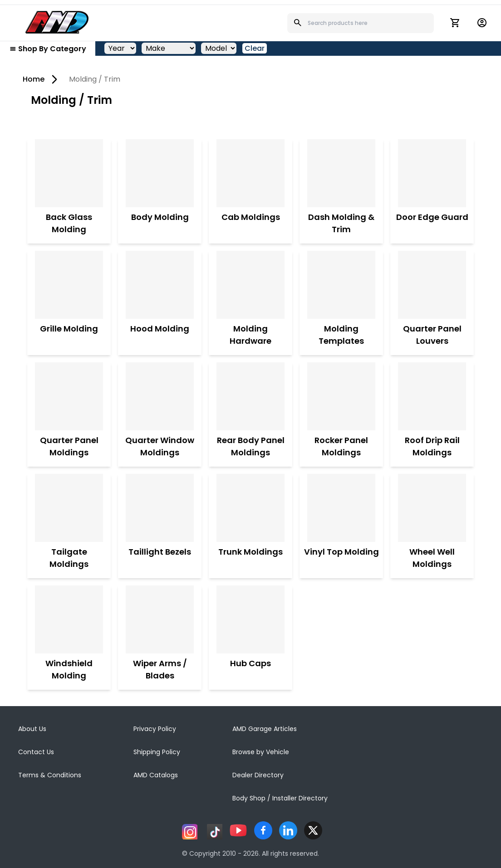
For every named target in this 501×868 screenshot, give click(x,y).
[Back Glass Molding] (69, 173)
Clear (255, 48)
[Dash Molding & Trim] (341, 173)
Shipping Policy (157, 752)
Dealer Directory (258, 775)
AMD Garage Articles (265, 729)
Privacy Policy (155, 729)
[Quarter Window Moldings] (160, 396)
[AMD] (57, 22)
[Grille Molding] (69, 285)
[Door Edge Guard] (432, 173)
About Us (32, 729)
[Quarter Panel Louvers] (432, 285)
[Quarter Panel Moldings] (69, 396)
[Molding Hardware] (250, 285)
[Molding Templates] (341, 285)
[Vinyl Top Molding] (341, 508)
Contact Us (36, 752)
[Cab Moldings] (250, 173)
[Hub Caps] (250, 619)
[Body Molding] (160, 173)
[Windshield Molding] (69, 619)
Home (34, 79)
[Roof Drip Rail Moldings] (432, 396)
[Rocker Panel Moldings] (341, 396)
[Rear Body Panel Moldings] (250, 396)
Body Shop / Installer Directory (280, 798)
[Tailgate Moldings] (69, 508)
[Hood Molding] (160, 285)
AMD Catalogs (156, 775)
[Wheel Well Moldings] (432, 508)
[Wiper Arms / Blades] (160, 619)
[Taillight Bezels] (160, 508)
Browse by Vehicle (261, 752)
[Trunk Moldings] (250, 508)
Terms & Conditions (50, 775)
